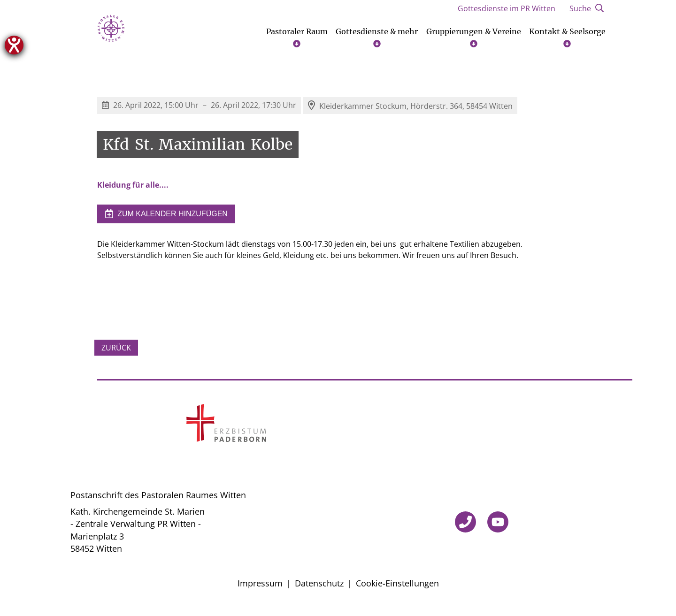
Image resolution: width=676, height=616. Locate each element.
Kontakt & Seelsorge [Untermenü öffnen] (567, 41)
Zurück (116, 351)
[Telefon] (465, 526)
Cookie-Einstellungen (397, 587)
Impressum (260, 587)
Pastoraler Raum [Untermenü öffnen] (297, 41)
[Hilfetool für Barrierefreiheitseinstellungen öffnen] (14, 45)
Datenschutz (319, 587)
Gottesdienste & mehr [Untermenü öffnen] (377, 41)
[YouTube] (498, 526)
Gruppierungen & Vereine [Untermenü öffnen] (474, 41)
